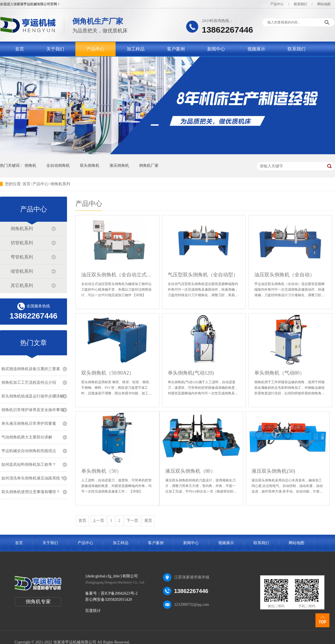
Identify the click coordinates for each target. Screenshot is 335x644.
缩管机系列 (22, 271)
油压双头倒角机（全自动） (284, 275)
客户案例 (176, 49)
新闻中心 (216, 49)
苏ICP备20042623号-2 (119, 593)
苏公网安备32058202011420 (108, 600)
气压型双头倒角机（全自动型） (203, 275)
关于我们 (55, 49)
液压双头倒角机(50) (273, 471)
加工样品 (136, 49)
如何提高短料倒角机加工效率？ (29, 465)
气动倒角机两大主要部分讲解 (27, 437)
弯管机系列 (22, 257)
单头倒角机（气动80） (279, 373)
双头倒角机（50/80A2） (108, 373)
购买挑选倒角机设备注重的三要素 (31, 369)
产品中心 (277, 4)
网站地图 (324, 4)
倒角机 (30, 166)
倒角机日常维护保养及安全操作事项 (33, 410)
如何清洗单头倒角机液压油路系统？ (33, 478)
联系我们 (300, 4)
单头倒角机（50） (101, 471)
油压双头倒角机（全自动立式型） (117, 275)
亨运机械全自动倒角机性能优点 (29, 451)
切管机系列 (22, 243)
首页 (20, 49)
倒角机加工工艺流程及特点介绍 (29, 383)
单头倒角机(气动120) (191, 373)
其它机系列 (22, 285)
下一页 (132, 521)
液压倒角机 (119, 166)
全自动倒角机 (58, 166)
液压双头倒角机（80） (190, 471)
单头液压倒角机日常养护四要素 (29, 424)
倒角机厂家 (149, 166)
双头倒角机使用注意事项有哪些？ (31, 492)
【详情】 (139, 295)
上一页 (98, 521)
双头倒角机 (90, 166)
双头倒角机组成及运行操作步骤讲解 (33, 396)
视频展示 (256, 49)
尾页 (148, 521)
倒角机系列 (60, 184)
